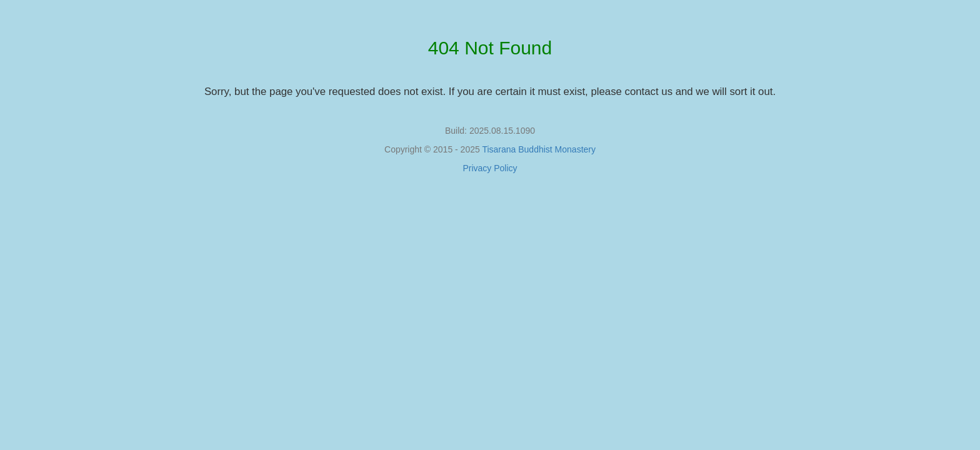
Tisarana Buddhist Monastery (539, 149)
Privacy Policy (490, 168)
